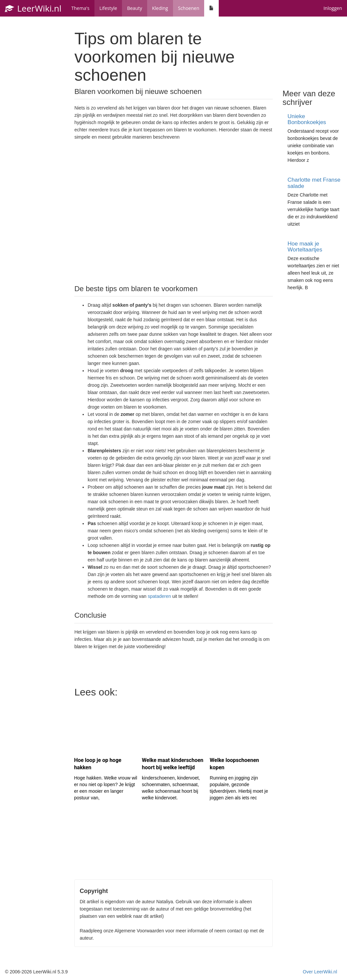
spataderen (159, 596)
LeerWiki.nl (33, 8)
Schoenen (189, 8)
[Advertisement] (173, 212)
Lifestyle (108, 8)
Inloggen (333, 8)
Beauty (134, 8)
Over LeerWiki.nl (320, 972)
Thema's (80, 8)
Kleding (160, 8)
